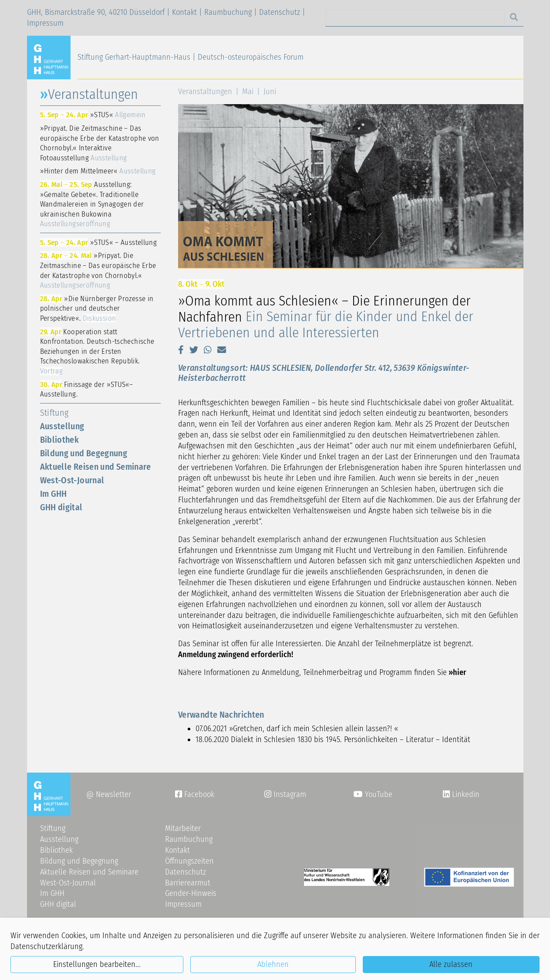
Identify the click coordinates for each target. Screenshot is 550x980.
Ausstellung (62, 426)
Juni (270, 92)
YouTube (373, 794)
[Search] (415, 18)
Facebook (195, 794)
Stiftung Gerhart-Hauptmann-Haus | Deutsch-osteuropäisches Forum (191, 57)
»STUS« (93, 115)
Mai (248, 92)
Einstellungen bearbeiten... (97, 964)
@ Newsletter (109, 794)
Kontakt (184, 12)
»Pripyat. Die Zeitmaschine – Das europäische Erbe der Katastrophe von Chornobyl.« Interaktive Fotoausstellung (100, 143)
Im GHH (54, 494)
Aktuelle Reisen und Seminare (96, 467)
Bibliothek (60, 440)
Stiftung (54, 413)
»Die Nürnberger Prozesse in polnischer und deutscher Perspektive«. (97, 308)
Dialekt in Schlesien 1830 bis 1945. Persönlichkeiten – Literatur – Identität (351, 739)
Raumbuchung (228, 12)
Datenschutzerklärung (46, 946)
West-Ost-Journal (72, 480)
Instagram (285, 794)
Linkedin (465, 794)
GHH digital (61, 507)
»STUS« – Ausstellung (99, 242)
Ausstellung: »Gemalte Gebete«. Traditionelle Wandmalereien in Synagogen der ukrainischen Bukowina (92, 204)
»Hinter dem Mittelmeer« (98, 171)
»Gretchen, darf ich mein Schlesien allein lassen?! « (314, 729)
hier (460, 672)
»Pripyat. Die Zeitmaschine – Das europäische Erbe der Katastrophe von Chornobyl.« (98, 270)
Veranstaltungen (205, 92)
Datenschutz (280, 12)
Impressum (45, 23)
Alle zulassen (451, 964)
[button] (181, 350)
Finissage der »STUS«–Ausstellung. (87, 389)
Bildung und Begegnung (84, 453)
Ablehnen (273, 964)
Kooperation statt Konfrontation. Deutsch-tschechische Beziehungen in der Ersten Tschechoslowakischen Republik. (97, 351)
